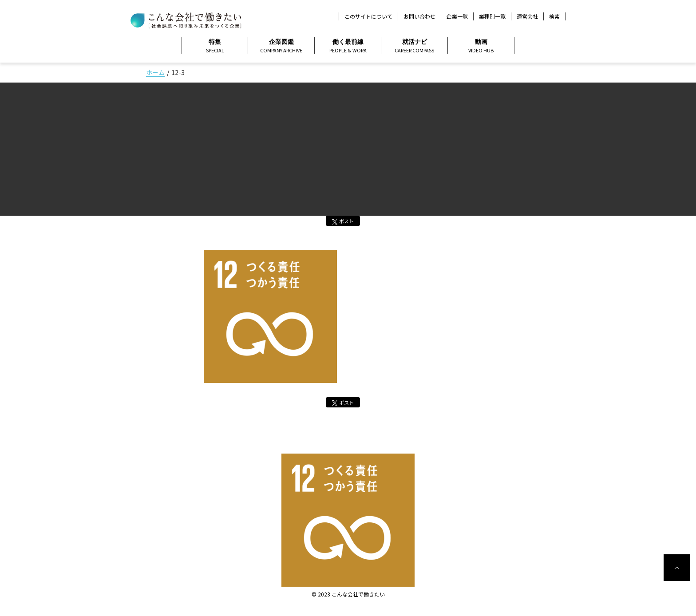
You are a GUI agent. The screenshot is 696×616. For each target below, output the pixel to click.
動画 (481, 46)
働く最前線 (348, 46)
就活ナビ (414, 46)
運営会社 (527, 16)
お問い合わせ (419, 16)
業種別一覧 (492, 16)
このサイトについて (368, 16)
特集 (215, 46)
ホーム (155, 72)
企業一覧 (457, 16)
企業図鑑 (281, 46)
